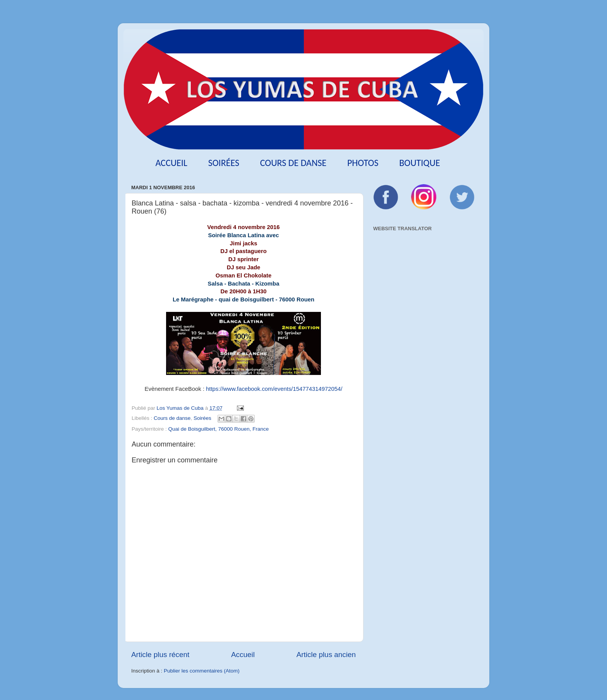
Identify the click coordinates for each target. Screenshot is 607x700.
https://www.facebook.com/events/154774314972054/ (274, 389)
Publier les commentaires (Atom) (202, 671)
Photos (363, 163)
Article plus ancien (326, 655)
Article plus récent (160, 655)
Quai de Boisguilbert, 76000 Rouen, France (219, 429)
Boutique (419, 163)
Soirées (224, 163)
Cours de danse (293, 163)
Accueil (171, 163)
